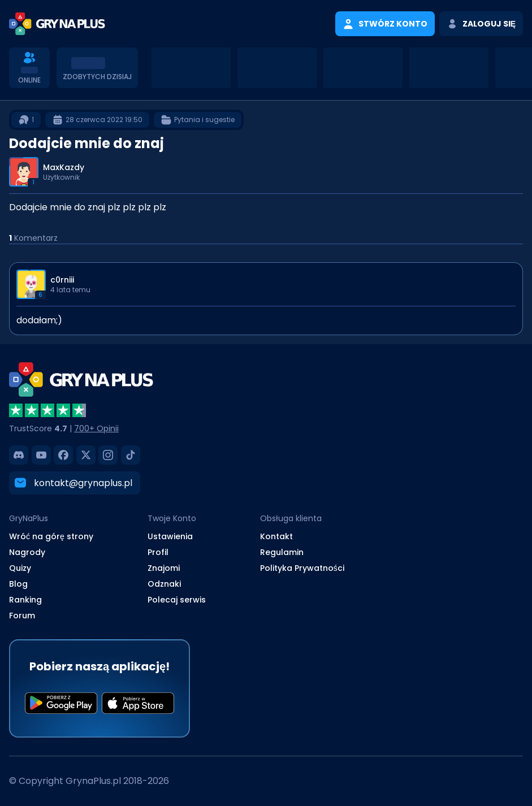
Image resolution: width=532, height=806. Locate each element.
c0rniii (62, 280)
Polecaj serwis (177, 600)
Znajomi (164, 568)
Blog (18, 584)
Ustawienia (170, 536)
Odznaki (164, 584)
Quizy (20, 568)
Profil (158, 552)
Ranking (25, 600)
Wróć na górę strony (51, 536)
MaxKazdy (64, 167)
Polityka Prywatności (302, 568)
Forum (22, 616)
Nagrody (27, 552)
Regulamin (282, 552)
